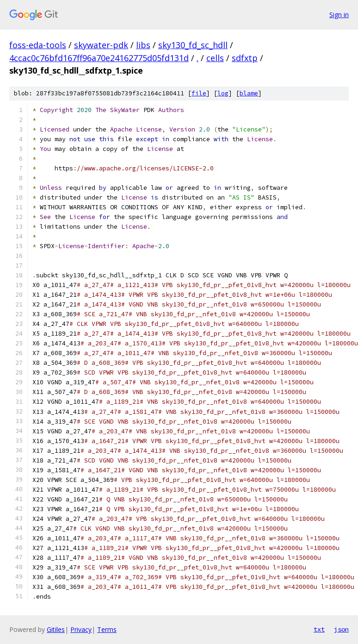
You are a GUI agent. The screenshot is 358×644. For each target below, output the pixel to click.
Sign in (339, 15)
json (341, 629)
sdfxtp (245, 58)
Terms (107, 629)
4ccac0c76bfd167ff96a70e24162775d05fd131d (99, 58)
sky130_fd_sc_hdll (193, 45)
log (223, 93)
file (199, 93)
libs (143, 45)
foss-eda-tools (38, 45)
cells (215, 58)
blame (249, 93)
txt (319, 629)
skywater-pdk (101, 45)
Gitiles (56, 629)
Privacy (81, 629)
